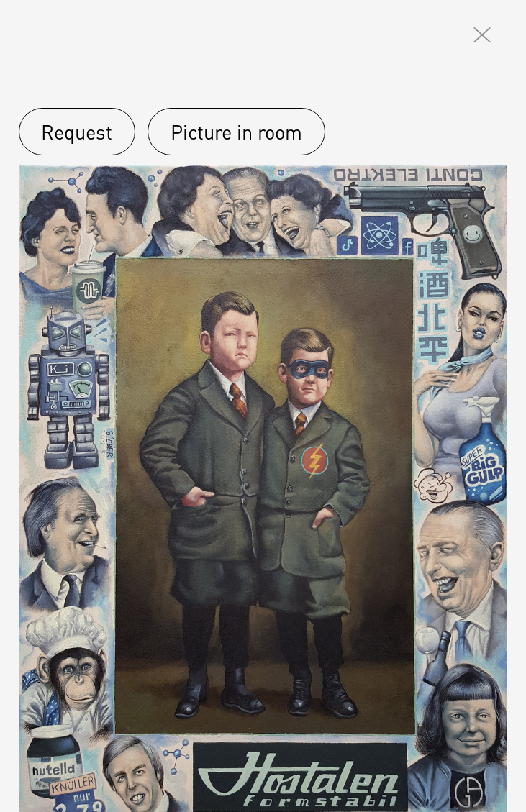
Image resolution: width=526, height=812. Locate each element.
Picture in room (236, 132)
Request (77, 132)
